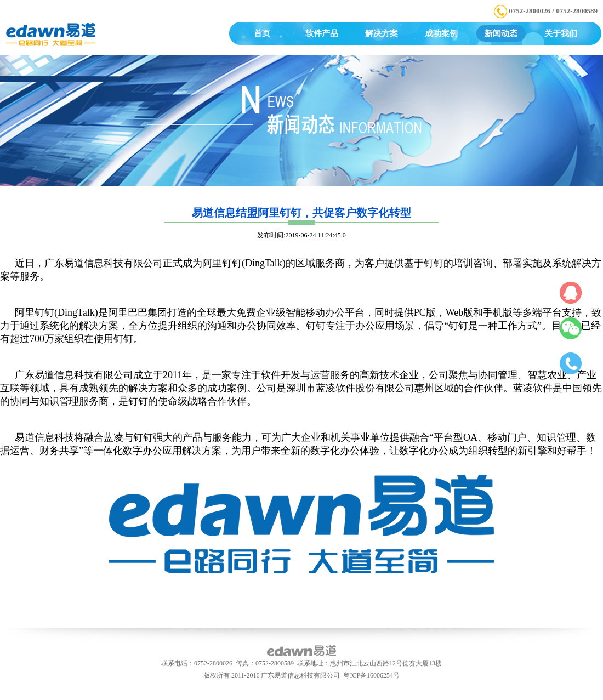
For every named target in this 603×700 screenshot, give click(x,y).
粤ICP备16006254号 (371, 675)
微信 (571, 328)
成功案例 (441, 33)
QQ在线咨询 (571, 291)
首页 (262, 33)
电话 (571, 366)
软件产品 (322, 33)
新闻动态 (501, 33)
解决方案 (382, 33)
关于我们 (561, 33)
